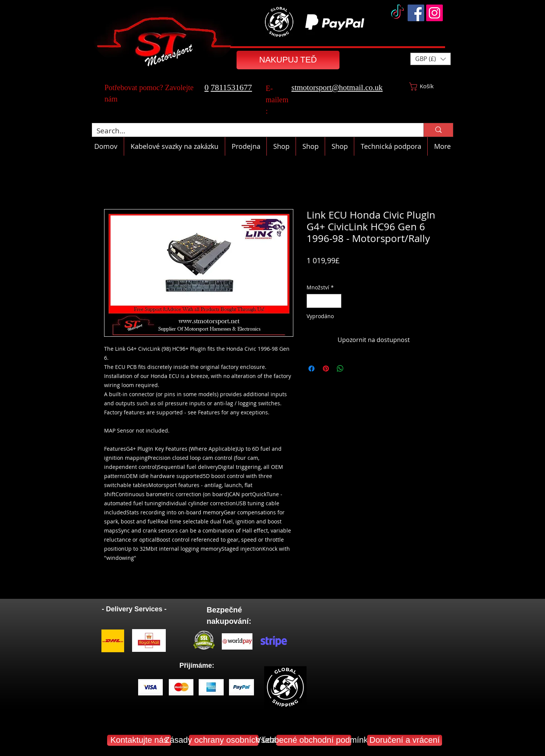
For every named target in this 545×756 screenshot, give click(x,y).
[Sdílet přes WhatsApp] (340, 369)
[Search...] (252, 131)
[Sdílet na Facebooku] (311, 369)
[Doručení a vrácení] (405, 740)
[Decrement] (312, 301)
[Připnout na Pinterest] (326, 369)
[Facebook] (416, 13)
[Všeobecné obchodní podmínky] (314, 740)
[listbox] (431, 59)
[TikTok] (397, 13)
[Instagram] (434, 13)
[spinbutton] (324, 301)
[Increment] (336, 301)
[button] (431, 59)
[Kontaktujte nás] (139, 740)
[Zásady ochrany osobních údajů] (224, 740)
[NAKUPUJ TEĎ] (288, 60)
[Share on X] (355, 369)
